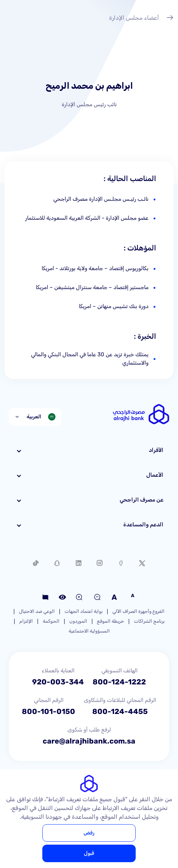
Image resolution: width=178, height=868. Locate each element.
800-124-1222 (119, 682)
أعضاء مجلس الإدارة (141, 19)
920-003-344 (58, 682)
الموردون (78, 621)
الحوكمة (51, 621)
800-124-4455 (120, 711)
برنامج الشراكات (149, 621)
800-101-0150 (49, 711)
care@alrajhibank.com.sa (89, 741)
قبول (89, 853)
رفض (89, 833)
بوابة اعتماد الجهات (84, 611)
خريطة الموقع (111, 621)
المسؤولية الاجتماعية (89, 631)
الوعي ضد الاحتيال (37, 611)
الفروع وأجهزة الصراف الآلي (138, 611)
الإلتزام (26, 621)
